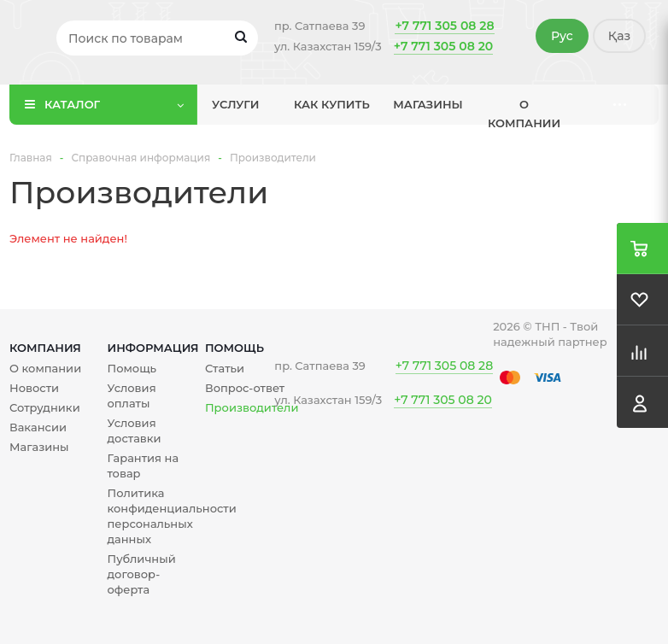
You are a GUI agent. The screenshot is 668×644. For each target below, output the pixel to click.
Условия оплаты (131, 395)
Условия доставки (134, 430)
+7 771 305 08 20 (443, 46)
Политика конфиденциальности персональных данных (171, 516)
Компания (45, 348)
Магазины (428, 104)
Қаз (619, 36)
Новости (34, 388)
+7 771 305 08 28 (444, 26)
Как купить (332, 104)
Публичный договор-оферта (141, 574)
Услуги (235, 104)
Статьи (225, 368)
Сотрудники (45, 407)
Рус (562, 36)
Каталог (72, 104)
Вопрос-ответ (245, 388)
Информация (152, 348)
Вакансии (38, 427)
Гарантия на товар (143, 465)
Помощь (234, 348)
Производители (252, 407)
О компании (524, 111)
